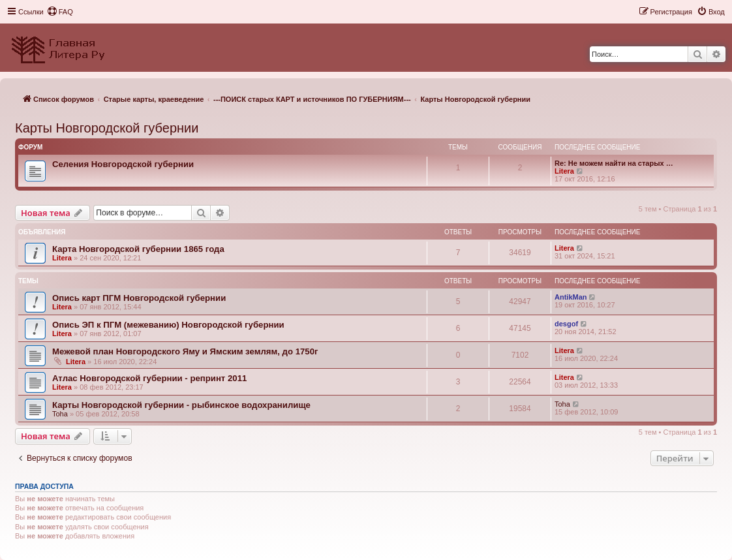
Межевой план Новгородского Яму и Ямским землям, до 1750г (185, 351)
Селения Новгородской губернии (123, 164)
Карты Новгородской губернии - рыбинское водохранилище (181, 405)
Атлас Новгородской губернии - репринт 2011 (149, 378)
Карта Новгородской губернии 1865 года (138, 249)
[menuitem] (60, 12)
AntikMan (571, 297)
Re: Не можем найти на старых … (614, 163)
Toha (60, 414)
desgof (566, 324)
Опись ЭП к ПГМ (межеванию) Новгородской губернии (168, 325)
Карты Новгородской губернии (107, 128)
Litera (564, 171)
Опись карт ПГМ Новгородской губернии (139, 298)
